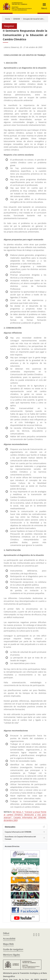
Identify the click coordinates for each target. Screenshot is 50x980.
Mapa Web (8, 944)
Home (8, 19)
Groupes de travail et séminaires (36, 19)
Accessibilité (9, 939)
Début (6, 933)
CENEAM (17, 19)
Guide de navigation (13, 949)
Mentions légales (12, 955)
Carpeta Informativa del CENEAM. (18, 832)
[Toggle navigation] (43, 6)
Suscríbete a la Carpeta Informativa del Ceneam (20, 838)
